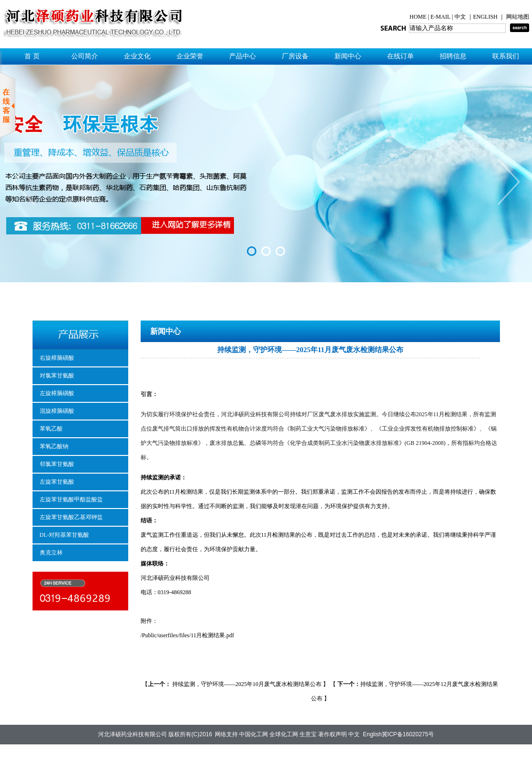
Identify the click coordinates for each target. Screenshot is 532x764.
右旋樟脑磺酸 (57, 358)
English (372, 734)
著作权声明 (332, 734)
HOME (419, 17)
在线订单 (400, 56)
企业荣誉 (190, 56)
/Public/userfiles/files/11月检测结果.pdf (188, 635)
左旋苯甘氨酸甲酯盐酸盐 (71, 499)
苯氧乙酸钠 (54, 446)
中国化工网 (254, 734)
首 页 (32, 56)
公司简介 (85, 56)
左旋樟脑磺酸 (57, 393)
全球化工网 (284, 734)
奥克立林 (51, 553)
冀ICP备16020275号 (408, 734)
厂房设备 (295, 56)
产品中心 (243, 56)
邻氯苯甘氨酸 (57, 464)
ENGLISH (486, 17)
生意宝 (308, 734)
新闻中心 (348, 56)
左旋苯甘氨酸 (57, 482)
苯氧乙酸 (51, 429)
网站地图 (518, 17)
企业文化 (137, 56)
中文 (461, 17)
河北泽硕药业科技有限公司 (133, 734)
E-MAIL (441, 17)
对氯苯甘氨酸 (57, 376)
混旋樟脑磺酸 (57, 411)
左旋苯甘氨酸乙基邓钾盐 (71, 517)
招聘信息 (453, 56)
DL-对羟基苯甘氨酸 (65, 535)
